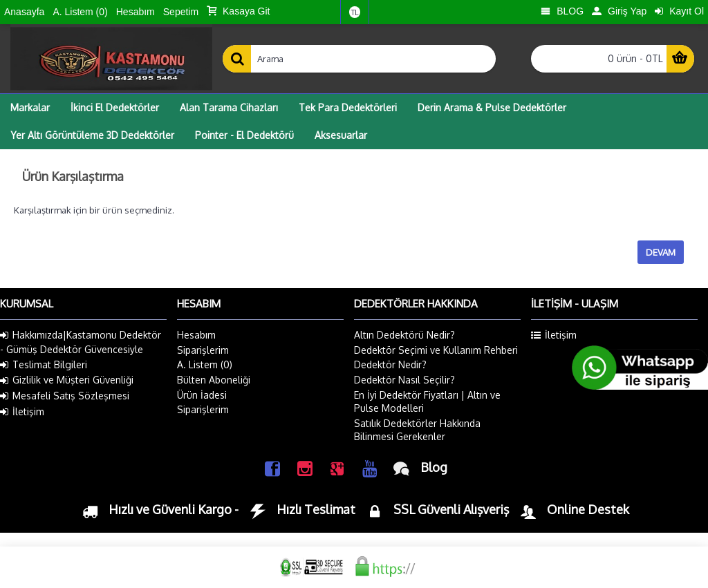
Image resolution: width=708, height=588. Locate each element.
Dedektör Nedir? (390, 364)
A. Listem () (205, 364)
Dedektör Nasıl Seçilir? (404, 380)
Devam (661, 252)
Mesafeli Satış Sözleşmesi (65, 396)
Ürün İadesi (202, 395)
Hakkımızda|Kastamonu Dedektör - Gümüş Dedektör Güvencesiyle (81, 342)
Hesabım (196, 335)
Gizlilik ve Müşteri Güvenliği (67, 380)
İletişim (22, 412)
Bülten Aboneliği (214, 380)
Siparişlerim (203, 350)
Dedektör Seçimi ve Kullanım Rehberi (436, 350)
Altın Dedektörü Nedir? (404, 335)
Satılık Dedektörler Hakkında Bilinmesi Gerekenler (417, 430)
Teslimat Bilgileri (44, 365)
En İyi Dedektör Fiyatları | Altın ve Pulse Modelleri (427, 402)
